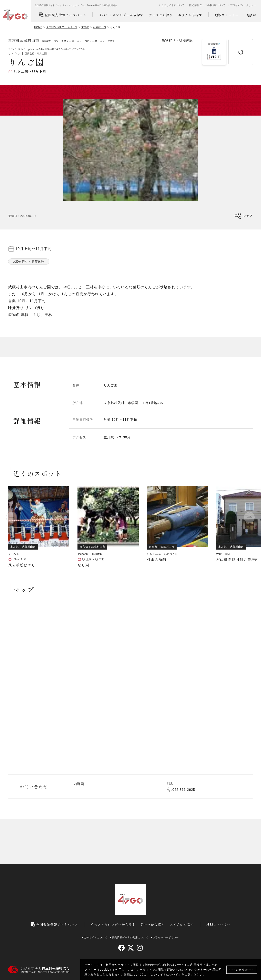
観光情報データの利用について (207, 5)
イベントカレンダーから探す (121, 15)
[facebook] (121, 948)
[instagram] (140, 948)
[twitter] (131, 948)
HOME (38, 27)
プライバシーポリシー (243, 5)
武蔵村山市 (100, 27)
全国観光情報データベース (62, 15)
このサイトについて (165, 975)
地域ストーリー (227, 15)
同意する (242, 970)
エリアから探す (190, 15)
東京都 (85, 27)
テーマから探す (161, 15)
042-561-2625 (184, 790)
